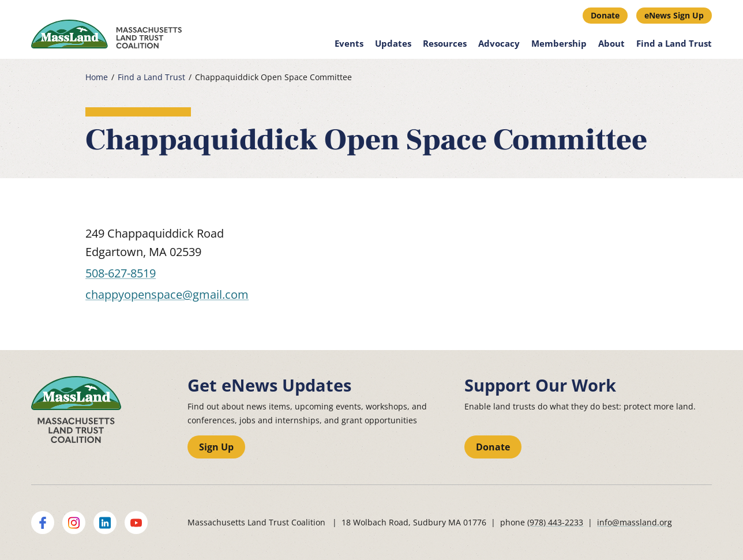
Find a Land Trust (674, 43)
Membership (559, 43)
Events (349, 43)
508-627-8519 (121, 273)
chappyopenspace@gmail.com (167, 294)
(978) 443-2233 (555, 522)
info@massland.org (635, 522)
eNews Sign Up (674, 15)
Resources (445, 43)
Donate (605, 15)
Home (97, 77)
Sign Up (216, 447)
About (611, 43)
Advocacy (499, 43)
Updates (393, 43)
